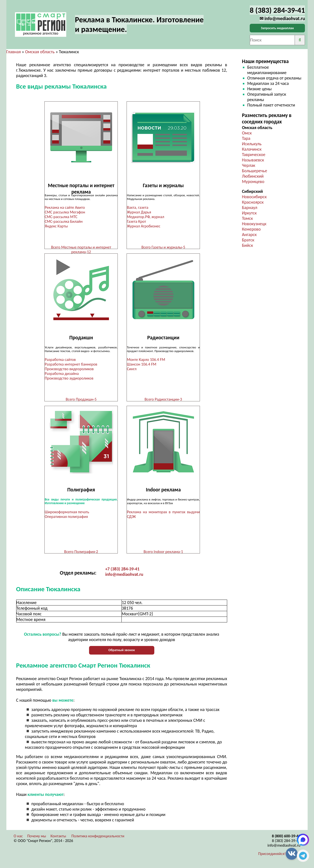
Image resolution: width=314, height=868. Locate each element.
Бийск (247, 245)
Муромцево (253, 182)
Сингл (132, 370)
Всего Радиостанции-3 (163, 400)
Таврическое (254, 155)
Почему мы (37, 838)
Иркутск (249, 213)
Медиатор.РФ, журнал (145, 217)
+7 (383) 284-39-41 (122, 571)
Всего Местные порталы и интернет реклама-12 (81, 250)
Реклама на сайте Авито (65, 207)
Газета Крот (136, 221)
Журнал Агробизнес (144, 226)
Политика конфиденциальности (98, 838)
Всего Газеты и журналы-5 (163, 247)
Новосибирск (254, 197)
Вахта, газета (137, 207)
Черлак (249, 165)
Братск (248, 240)
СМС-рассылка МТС (61, 217)
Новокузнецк (254, 224)
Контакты (58, 838)
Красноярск (253, 202)
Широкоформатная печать (67, 513)
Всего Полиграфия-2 (81, 553)
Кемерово (251, 229)
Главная (14, 52)
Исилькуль (252, 144)
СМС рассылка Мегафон (65, 212)
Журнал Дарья (139, 212)
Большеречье (255, 171)
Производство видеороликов (69, 370)
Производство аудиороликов (69, 379)
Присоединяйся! (272, 856)
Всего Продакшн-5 (81, 400)
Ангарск (249, 235)
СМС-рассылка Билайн (64, 221)
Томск (247, 218)
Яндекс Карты (56, 226)
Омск (247, 133)
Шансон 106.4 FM (142, 365)
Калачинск (252, 149)
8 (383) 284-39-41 (286, 843)
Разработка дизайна (62, 374)
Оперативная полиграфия (66, 518)
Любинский (253, 176)
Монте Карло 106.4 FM (146, 360)
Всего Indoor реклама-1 (163, 553)
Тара (246, 138)
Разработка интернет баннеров (71, 365)
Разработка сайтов (60, 360)
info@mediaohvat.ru (124, 576)
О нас (18, 838)
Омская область (40, 52)
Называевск (253, 160)
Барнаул (250, 208)
